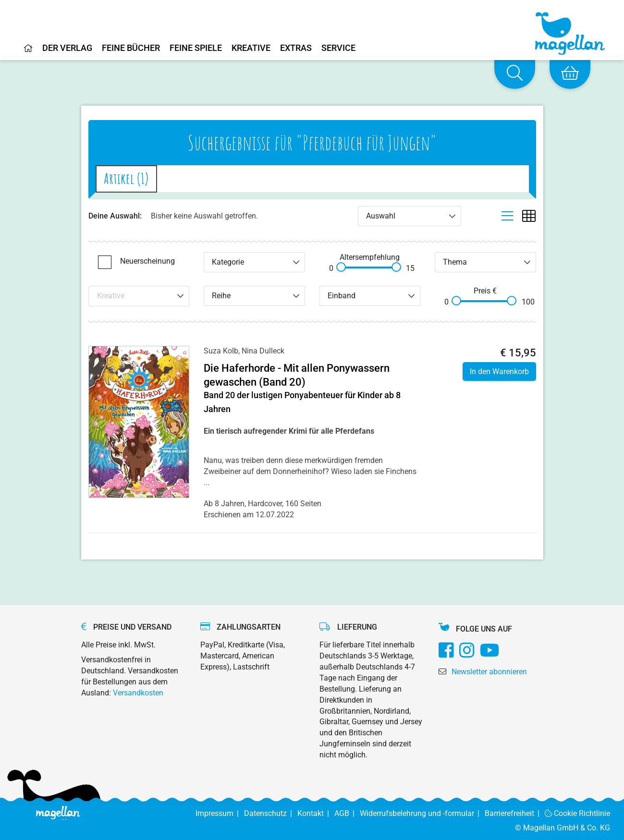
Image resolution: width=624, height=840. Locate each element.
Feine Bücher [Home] (131, 48)
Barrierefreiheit (515, 813)
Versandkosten (138, 693)
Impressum (220, 813)
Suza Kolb (221, 351)
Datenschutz (271, 813)
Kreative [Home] (251, 48)
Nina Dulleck (263, 351)
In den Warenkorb (499, 371)
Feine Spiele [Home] (196, 48)
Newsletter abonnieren (489, 672)
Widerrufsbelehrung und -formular (422, 813)
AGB (347, 813)
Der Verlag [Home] (67, 48)
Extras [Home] (296, 48)
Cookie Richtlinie (578, 813)
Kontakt (316, 813)
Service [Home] (338, 48)
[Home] (28, 52)
